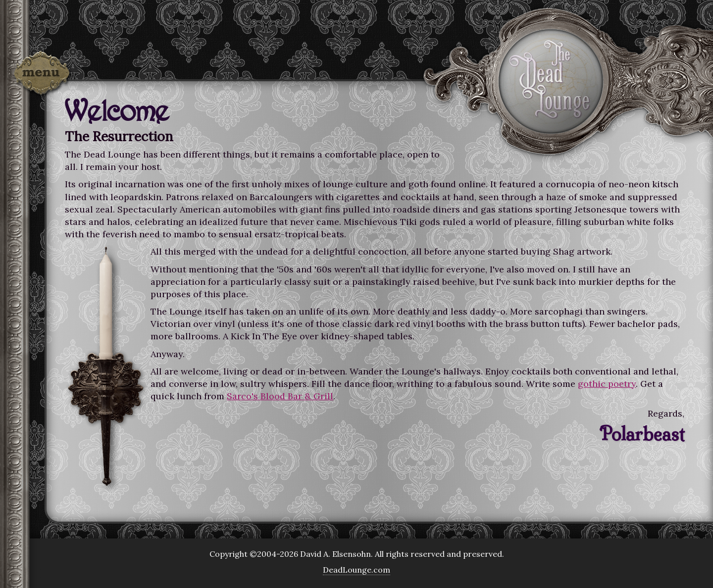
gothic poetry (607, 384)
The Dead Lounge (551, 81)
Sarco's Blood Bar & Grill (280, 396)
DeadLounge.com (356, 570)
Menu (42, 75)
